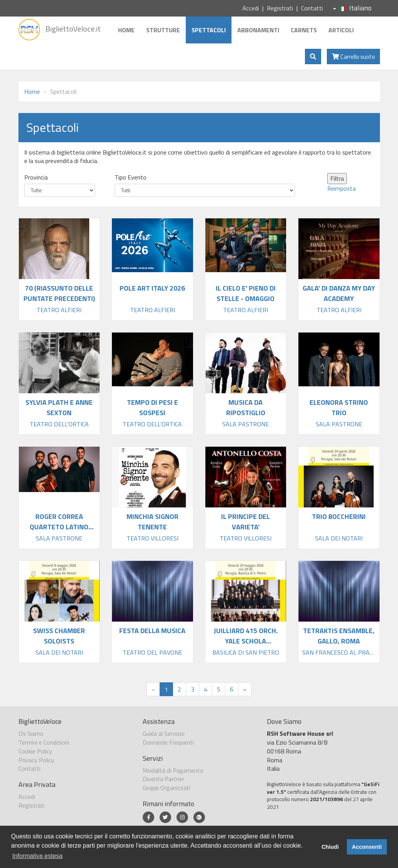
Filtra (337, 178)
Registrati (280, 8)
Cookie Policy (35, 751)
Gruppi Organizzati (167, 788)
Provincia (36, 177)
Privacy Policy (36, 760)
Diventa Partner (163, 779)
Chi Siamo (31, 733)
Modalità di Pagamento (173, 770)
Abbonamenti (258, 30)
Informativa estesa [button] (37, 856)
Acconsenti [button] (367, 847)
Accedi (251, 8)
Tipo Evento (131, 177)
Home (126, 30)
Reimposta (341, 188)
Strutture (163, 30)
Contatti (312, 8)
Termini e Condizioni (44, 742)
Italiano (352, 8)
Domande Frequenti (168, 742)
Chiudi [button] (330, 847)
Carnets (304, 30)
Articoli (341, 30)
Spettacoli (209, 30)
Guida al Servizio (164, 733)
